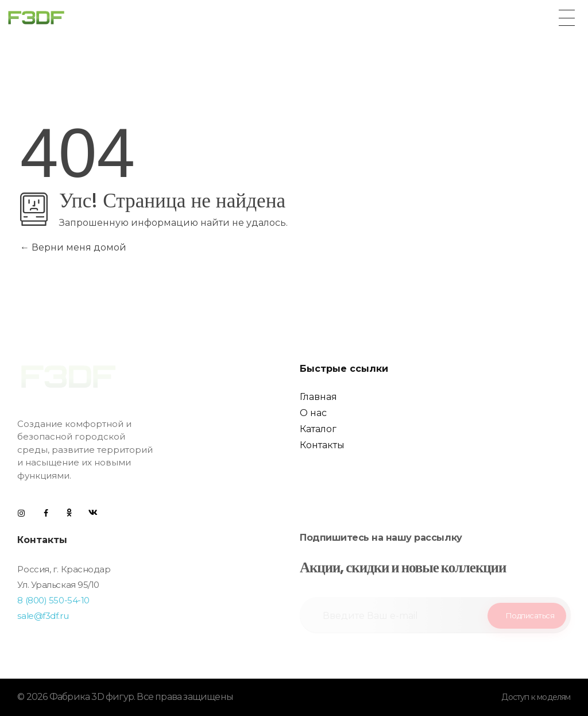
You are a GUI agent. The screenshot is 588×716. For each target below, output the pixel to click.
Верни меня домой (73, 247)
